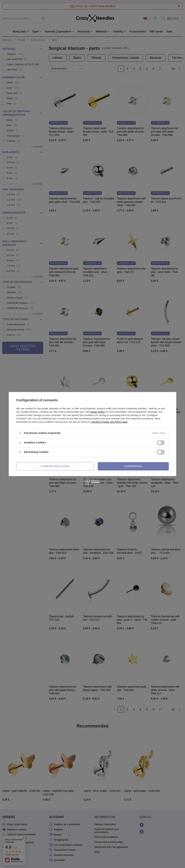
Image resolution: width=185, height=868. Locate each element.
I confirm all (133, 466)
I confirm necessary (55, 466)
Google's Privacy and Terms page (109, 422)
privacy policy (97, 412)
